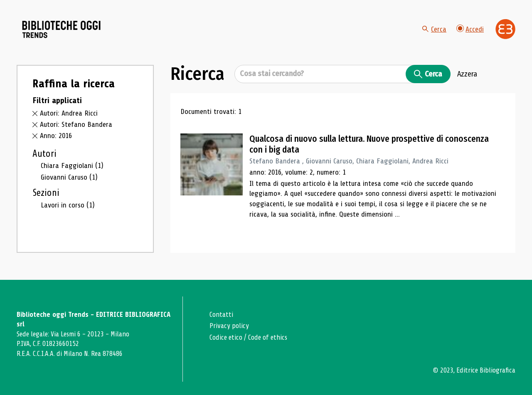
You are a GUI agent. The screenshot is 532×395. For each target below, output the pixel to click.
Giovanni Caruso (69, 178)
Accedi (470, 29)
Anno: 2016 (56, 136)
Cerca (434, 29)
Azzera (467, 74)
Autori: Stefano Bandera (76, 125)
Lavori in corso (68, 205)
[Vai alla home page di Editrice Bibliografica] (505, 29)
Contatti (221, 315)
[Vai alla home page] (63, 30)
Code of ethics (268, 337)
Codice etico (226, 337)
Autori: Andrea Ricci (69, 114)
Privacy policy (229, 326)
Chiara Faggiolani (72, 166)
